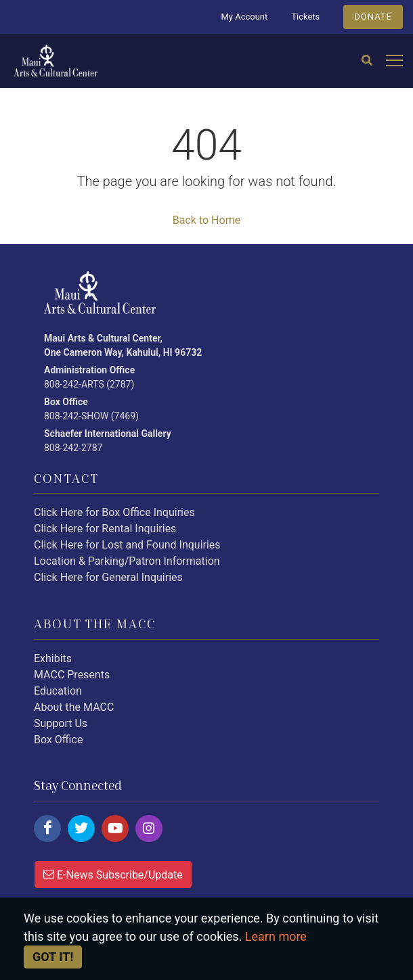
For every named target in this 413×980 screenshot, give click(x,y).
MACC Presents (72, 675)
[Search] (367, 61)
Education (58, 691)
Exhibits (53, 658)
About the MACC (74, 707)
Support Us (61, 723)
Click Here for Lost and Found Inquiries (127, 545)
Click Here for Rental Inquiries (105, 529)
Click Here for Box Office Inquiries (114, 512)
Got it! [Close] (53, 957)
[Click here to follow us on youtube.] (115, 829)
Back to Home (206, 220)
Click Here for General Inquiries (108, 577)
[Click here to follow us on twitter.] (81, 829)
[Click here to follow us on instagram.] (149, 829)
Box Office (58, 740)
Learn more (276, 936)
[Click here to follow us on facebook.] (47, 829)
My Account (244, 17)
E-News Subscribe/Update (113, 874)
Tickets (305, 17)
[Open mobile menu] (394, 61)
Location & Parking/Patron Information (127, 561)
